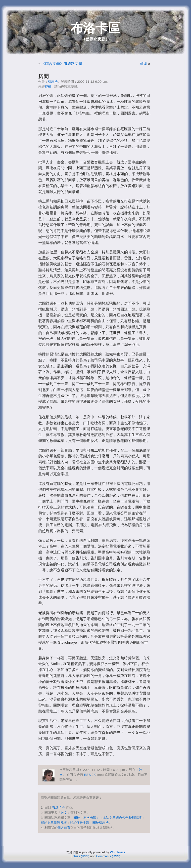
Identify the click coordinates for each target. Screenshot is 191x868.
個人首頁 (64, 828)
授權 (48, 87)
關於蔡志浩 (101, 823)
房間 (44, 76)
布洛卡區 (95, 28)
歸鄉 (143, 64)
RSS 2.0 (90, 775)
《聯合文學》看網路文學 (62, 64)
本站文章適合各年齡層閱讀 (122, 818)
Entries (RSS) (80, 856)
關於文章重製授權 (54, 823)
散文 (64, 813)
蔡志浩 (53, 82)
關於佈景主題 (80, 823)
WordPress (118, 852)
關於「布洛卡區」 (87, 818)
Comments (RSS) (108, 856)
